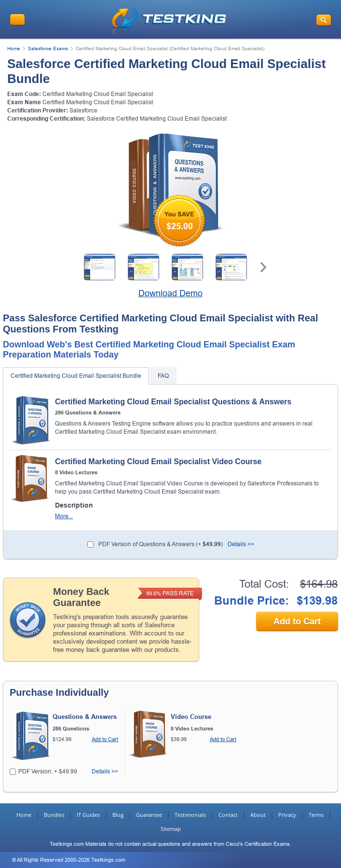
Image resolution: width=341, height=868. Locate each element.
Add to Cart (297, 621)
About (258, 815)
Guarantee (149, 815)
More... (64, 517)
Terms (316, 815)
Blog (118, 815)
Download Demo (170, 293)
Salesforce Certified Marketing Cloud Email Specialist (157, 119)
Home (14, 48)
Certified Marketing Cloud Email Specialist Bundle (76, 376)
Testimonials (190, 815)
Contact (228, 815)
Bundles (54, 815)
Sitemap (171, 829)
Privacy (287, 815)
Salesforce (83, 110)
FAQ (163, 376)
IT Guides (88, 815)
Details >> (241, 544)
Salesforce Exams (48, 48)
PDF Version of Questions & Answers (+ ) (161, 544)
